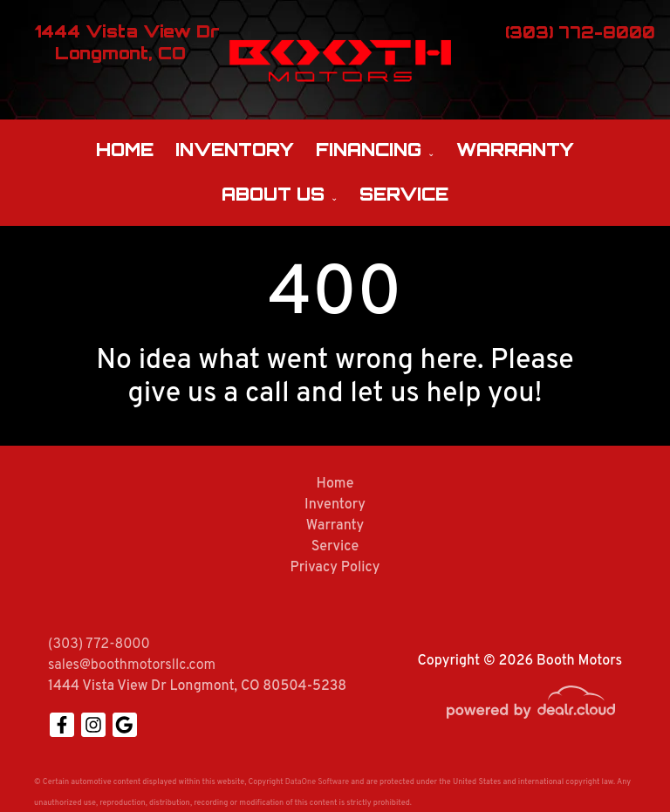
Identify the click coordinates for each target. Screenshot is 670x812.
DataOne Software (317, 782)
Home (125, 150)
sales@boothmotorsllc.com (132, 665)
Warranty (515, 150)
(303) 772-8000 (99, 645)
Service (404, 194)
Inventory (235, 150)
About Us (273, 194)
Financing (369, 150)
